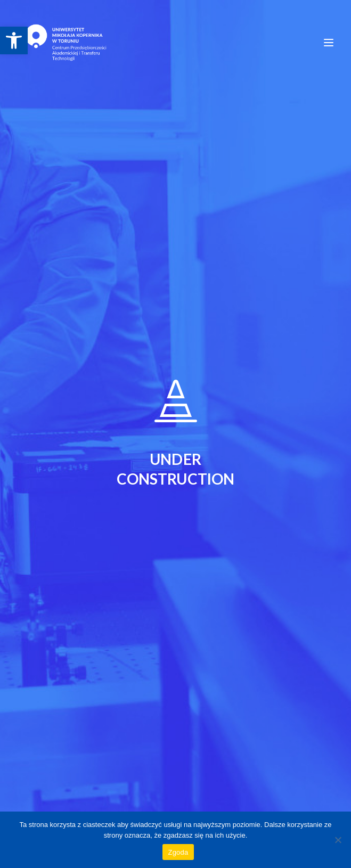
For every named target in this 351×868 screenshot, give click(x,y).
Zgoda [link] (178, 852)
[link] (14, 40)
